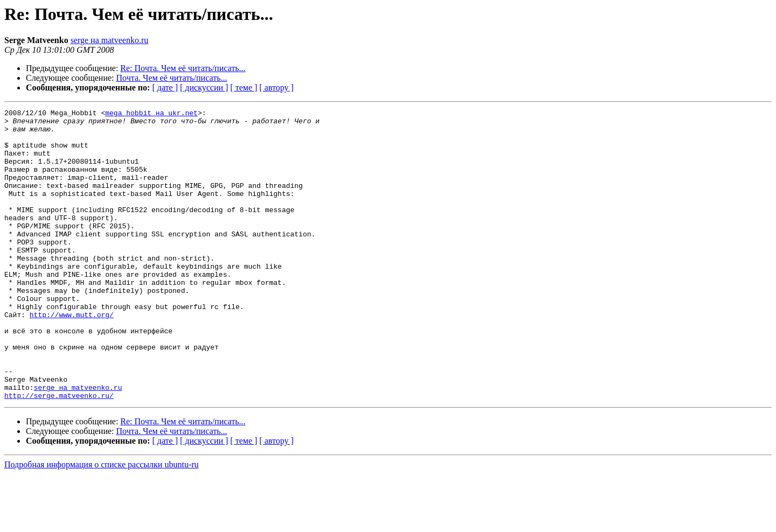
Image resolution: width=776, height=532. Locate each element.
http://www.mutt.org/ (72, 356)
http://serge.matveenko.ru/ (59, 453)
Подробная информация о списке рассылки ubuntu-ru (102, 523)
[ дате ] (165, 87)
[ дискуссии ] (204, 87)
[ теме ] (244, 87)
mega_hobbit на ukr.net (151, 114)
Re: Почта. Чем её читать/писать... (183, 68)
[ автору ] (276, 87)
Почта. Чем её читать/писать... (172, 78)
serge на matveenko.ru (110, 40)
